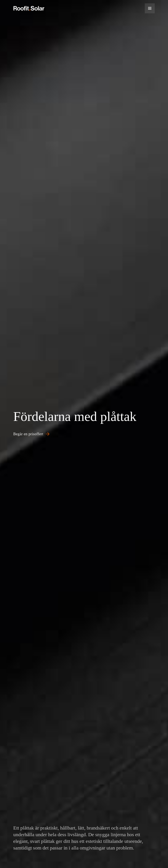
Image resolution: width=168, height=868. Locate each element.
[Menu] (150, 8)
